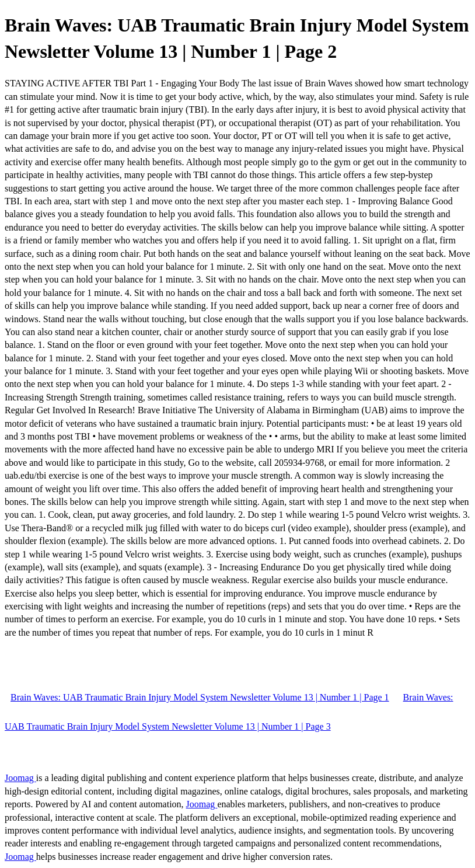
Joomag (20, 778)
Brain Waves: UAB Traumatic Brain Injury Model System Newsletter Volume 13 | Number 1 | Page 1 (200, 697)
